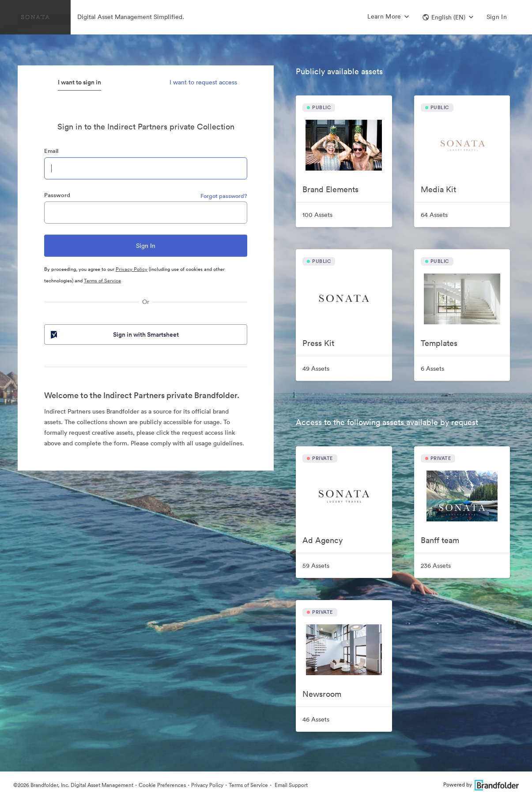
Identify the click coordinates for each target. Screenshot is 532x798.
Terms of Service (102, 281)
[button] (448, 17)
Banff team (440, 540)
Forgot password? (224, 196)
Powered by (481, 785)
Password (57, 195)
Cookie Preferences (162, 785)
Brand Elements (330, 189)
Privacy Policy (132, 269)
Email (51, 151)
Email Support (291, 785)
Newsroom (322, 694)
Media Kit (438, 189)
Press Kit (318, 343)
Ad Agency (323, 540)
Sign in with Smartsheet (114, 334)
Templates (439, 343)
